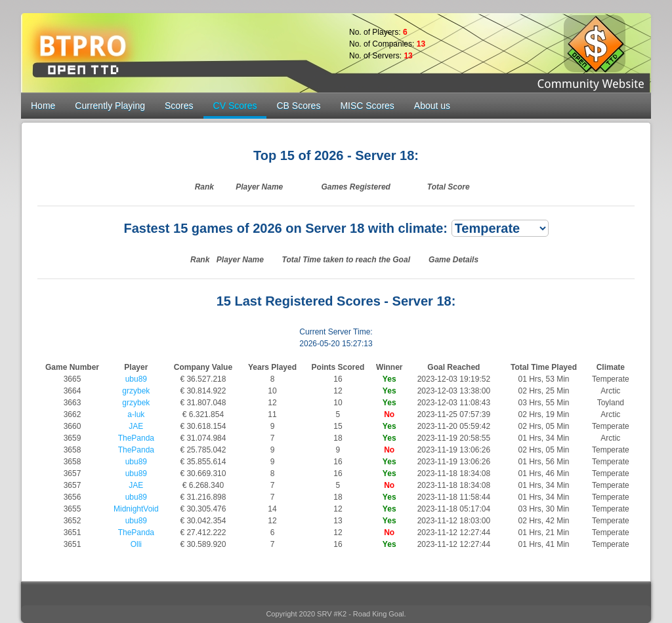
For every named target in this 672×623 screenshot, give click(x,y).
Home (43, 106)
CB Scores (298, 106)
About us (432, 106)
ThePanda (136, 438)
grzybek (136, 391)
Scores (179, 106)
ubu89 (136, 379)
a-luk (136, 414)
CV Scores (235, 106)
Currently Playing (110, 106)
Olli (136, 544)
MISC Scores (367, 106)
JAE (136, 426)
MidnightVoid (136, 509)
